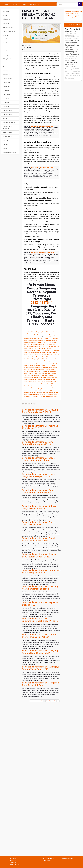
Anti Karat (6, 11)
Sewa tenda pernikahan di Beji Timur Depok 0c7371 (40, 604)
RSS (63, 859)
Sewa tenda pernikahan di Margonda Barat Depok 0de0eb (40, 684)
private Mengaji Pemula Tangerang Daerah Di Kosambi (38, 357)
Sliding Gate (6, 87)
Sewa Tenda (7, 95)
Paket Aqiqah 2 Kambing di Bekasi (72, 62)
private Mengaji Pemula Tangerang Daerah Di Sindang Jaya (43, 386)
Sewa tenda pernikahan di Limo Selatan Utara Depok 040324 (38, 443)
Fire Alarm (6, 39)
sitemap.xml (69, 859)
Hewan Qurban (7, 132)
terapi (5, 118)
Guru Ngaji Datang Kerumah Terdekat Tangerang (72, 38)
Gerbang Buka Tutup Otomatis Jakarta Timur (42, 126)
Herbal (5, 148)
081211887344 (42, 302)
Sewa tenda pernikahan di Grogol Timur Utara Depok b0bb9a (39, 459)
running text (7, 71)
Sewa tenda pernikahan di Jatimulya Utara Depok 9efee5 (40, 427)
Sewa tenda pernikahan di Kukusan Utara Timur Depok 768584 (40, 636)
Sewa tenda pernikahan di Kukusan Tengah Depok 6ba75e (40, 507)
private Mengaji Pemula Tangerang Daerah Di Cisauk (43, 342)
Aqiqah (5, 15)
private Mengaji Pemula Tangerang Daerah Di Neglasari (44, 367)
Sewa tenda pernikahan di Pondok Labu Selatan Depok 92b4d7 (39, 555)
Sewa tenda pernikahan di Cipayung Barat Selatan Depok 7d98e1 (40, 411)
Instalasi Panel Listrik (9, 152)
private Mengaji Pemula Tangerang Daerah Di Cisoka (37, 344)
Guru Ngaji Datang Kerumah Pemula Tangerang (71, 58)
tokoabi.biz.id (47, 861)
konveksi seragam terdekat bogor (72, 71)
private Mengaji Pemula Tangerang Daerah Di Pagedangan (39, 369)
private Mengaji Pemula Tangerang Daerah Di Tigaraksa (44, 396)
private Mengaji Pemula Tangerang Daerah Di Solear (37, 388)
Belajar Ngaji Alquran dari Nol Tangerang (71, 67)
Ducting (5, 35)
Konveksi (6, 103)
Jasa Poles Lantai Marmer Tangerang (72, 43)
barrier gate (7, 23)
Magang (5, 55)
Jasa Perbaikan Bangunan (8, 127)
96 (55, 701)
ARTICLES (23, 4)
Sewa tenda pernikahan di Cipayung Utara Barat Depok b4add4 (40, 588)
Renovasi (6, 67)
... (37, 701)
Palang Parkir (7, 59)
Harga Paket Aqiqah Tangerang (71, 34)
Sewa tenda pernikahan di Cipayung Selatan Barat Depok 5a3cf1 (40, 652)
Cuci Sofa (6, 144)
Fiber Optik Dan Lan (9, 122)
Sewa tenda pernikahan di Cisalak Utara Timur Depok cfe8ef (39, 539)
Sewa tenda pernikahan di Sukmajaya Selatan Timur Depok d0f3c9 (41, 668)
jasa (4, 47)
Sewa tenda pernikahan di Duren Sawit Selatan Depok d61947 (41, 572)
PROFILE (15, 4)
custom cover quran (9, 31)
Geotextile (6, 91)
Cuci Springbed (7, 111)
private (5, 63)
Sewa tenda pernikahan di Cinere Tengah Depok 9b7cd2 (39, 523)
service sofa (7, 83)
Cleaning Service (8, 27)
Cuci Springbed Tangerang (75, 74)
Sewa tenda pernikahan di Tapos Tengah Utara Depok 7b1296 (38, 475)
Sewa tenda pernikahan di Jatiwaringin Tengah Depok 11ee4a (40, 620)
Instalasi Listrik (7, 136)
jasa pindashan (7, 51)
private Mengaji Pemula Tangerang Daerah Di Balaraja (38, 332)
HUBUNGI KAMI (34, 4)
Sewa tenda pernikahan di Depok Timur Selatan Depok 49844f (39, 491)
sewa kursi (6, 107)
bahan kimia (7, 19)
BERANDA (6, 4)
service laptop (7, 79)
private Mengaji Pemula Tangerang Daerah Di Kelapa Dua (44, 355)
